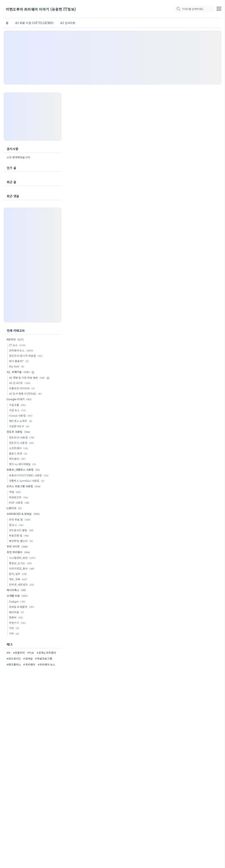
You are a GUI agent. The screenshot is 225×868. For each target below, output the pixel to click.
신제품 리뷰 (18, 596)
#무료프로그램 (43, 658)
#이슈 (31, 653)
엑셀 (16, 492)
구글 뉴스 (18, 410)
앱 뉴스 (17, 525)
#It (9, 653)
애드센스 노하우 (21, 421)
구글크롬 (18, 405)
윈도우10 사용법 (22, 437)
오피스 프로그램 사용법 (24, 486)
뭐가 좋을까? (19, 361)
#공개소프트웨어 (46, 653)
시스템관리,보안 (23, 558)
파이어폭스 (17, 590)
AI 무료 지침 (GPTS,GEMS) (34, 23)
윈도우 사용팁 (19, 432)
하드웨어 (18, 459)
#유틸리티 (19, 653)
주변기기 (18, 623)
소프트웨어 (19, 448)
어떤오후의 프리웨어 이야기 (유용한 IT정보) (41, 9)
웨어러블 (17, 612)
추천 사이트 (18, 546)
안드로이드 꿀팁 (22, 530)
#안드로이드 (14, 658)
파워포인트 (19, 497)
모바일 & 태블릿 (22, 607)
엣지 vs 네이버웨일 (23, 464)
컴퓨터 (17, 617)
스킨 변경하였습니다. (19, 157)
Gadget (18, 601)
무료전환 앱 (19, 535)
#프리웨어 (29, 664)
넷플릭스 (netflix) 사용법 (27, 481)
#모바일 (28, 658)
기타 (15, 633)
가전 (15, 628)
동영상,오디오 (21, 563)
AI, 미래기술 (20, 372)
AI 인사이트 (68, 23)
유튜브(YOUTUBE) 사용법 (29, 475)
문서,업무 (18, 574)
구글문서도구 (20, 426)
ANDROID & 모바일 (24, 514)
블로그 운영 (19, 453)
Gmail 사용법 (21, 415)
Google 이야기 (20, 399)
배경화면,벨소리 (21, 541)
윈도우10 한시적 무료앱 (26, 356)
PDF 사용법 (20, 502)
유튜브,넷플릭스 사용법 (24, 470)
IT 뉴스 (18, 345)
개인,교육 (19, 579)
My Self (17, 366)
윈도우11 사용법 (22, 443)
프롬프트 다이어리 (22, 388)
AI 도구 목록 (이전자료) (26, 394)
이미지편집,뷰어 (22, 568)
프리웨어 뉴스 (22, 350)
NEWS (16, 339)
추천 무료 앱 (20, 519)
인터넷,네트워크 (22, 584)
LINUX (15, 508)
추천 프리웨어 (19, 552)
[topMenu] (219, 8)
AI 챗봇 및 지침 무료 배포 (29, 378)
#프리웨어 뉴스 (47, 664)
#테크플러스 (14, 664)
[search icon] (178, 9)
